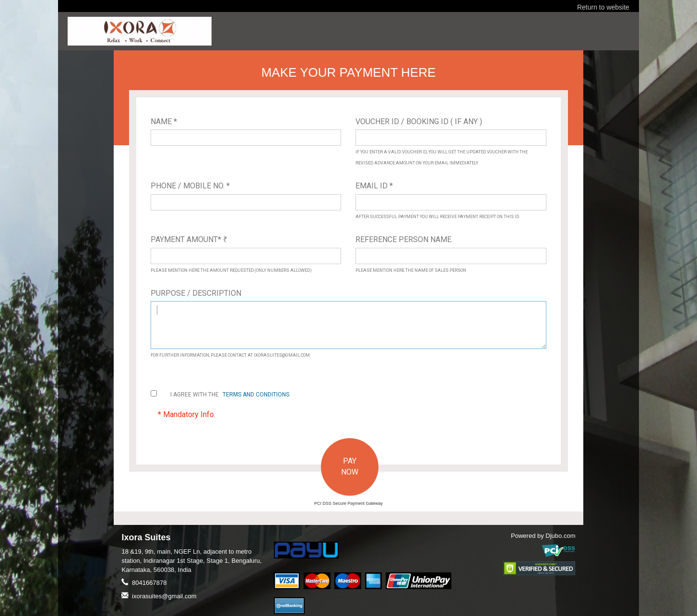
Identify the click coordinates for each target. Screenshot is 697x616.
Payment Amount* (189, 239)
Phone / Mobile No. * (190, 186)
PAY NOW (350, 466)
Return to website (603, 7)
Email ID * (374, 186)
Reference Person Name (403, 239)
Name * (164, 122)
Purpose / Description (196, 293)
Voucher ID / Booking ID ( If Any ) (419, 122)
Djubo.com (560, 536)
